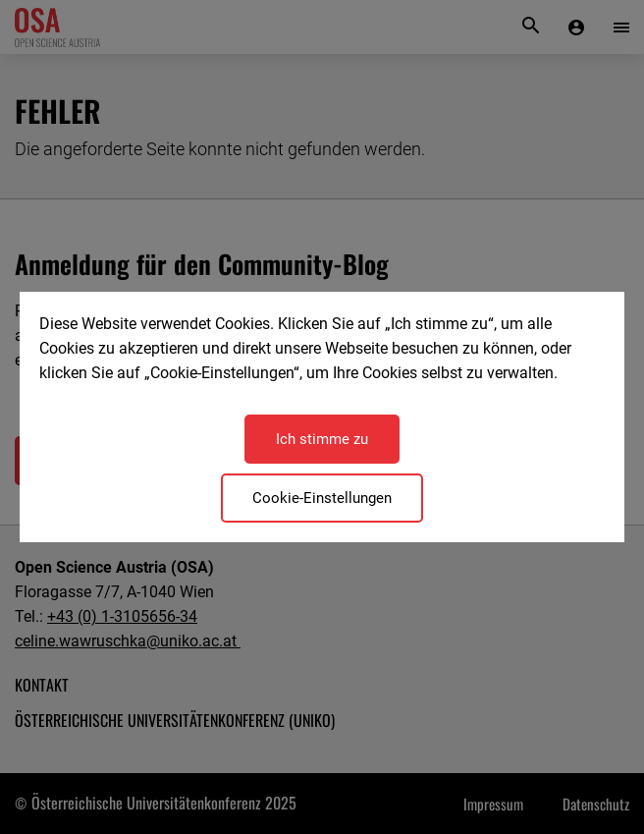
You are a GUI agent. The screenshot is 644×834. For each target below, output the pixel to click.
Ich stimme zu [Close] (322, 439)
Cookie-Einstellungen (322, 498)
